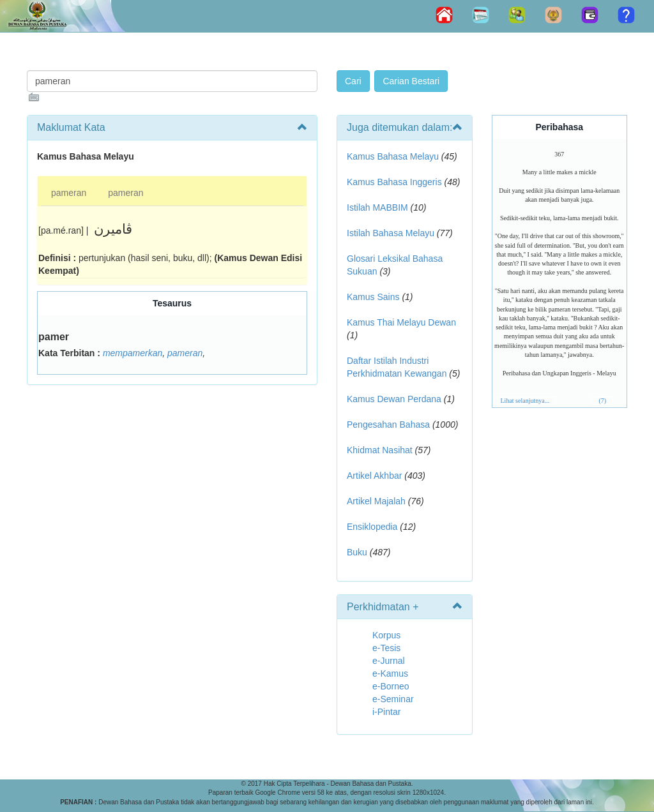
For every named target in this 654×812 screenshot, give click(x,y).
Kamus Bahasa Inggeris (394, 182)
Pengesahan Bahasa (388, 425)
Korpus (386, 635)
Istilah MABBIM (377, 207)
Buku (357, 552)
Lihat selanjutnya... (525, 401)
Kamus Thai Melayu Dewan (401, 322)
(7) (602, 401)
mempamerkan (133, 353)
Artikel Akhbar (374, 476)
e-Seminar (393, 699)
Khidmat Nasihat (380, 450)
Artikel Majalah (376, 501)
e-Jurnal (389, 661)
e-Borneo (391, 686)
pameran (69, 193)
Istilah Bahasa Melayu (391, 233)
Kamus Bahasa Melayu (394, 156)
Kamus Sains (373, 297)
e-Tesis (386, 648)
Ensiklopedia (372, 527)
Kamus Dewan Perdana (394, 399)
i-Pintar (386, 712)
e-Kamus (390, 673)
